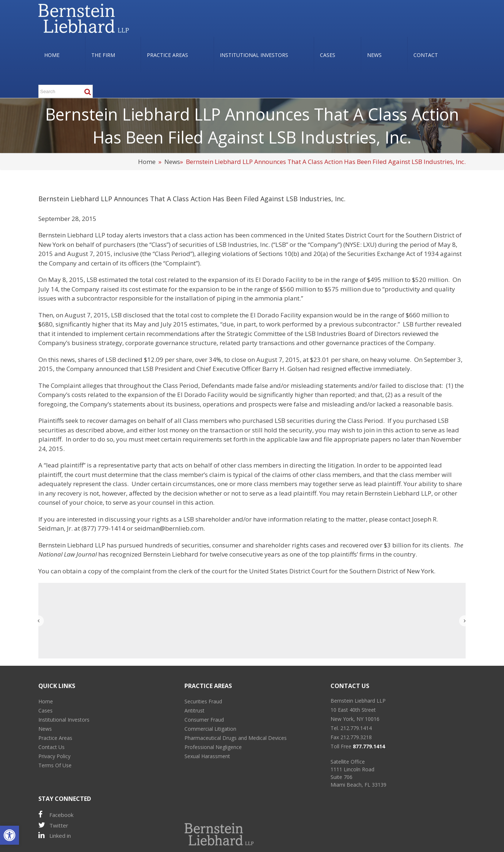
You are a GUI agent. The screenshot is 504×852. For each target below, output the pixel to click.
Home (147, 162)
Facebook (56, 815)
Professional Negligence (213, 747)
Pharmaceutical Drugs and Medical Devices (236, 738)
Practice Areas (55, 738)
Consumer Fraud (204, 720)
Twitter (53, 825)
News (172, 162)
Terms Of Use (55, 765)
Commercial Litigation (210, 729)
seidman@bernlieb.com (169, 528)
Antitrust (194, 710)
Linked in (55, 835)
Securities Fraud (203, 701)
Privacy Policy (54, 756)
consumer (227, 545)
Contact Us (51, 747)
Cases (45, 710)
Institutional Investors (64, 720)
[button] (9, 835)
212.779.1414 (356, 728)
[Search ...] (66, 91)
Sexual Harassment (207, 756)
